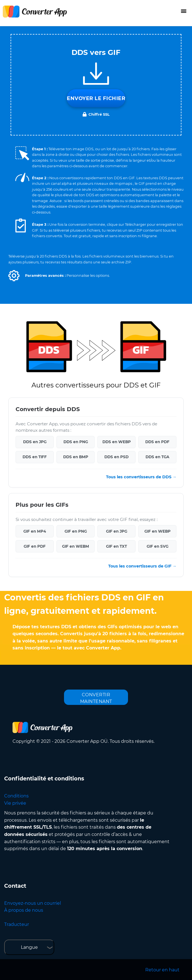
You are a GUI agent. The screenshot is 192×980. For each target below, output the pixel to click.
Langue (29, 947)
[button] (14, 276)
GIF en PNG (76, 531)
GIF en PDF (35, 546)
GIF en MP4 (35, 531)
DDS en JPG (35, 442)
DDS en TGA (157, 457)
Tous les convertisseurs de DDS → (141, 477)
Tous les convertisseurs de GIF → (142, 566)
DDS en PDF (157, 442)
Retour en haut (162, 970)
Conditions (16, 796)
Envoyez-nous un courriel (33, 903)
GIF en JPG (117, 531)
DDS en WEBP (117, 442)
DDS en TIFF (35, 457)
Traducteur (17, 924)
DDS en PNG (76, 442)
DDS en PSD (116, 457)
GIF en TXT (116, 546)
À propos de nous (24, 910)
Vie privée (15, 803)
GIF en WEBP (157, 531)
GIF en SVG (157, 546)
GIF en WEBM (76, 546)
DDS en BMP (76, 457)
